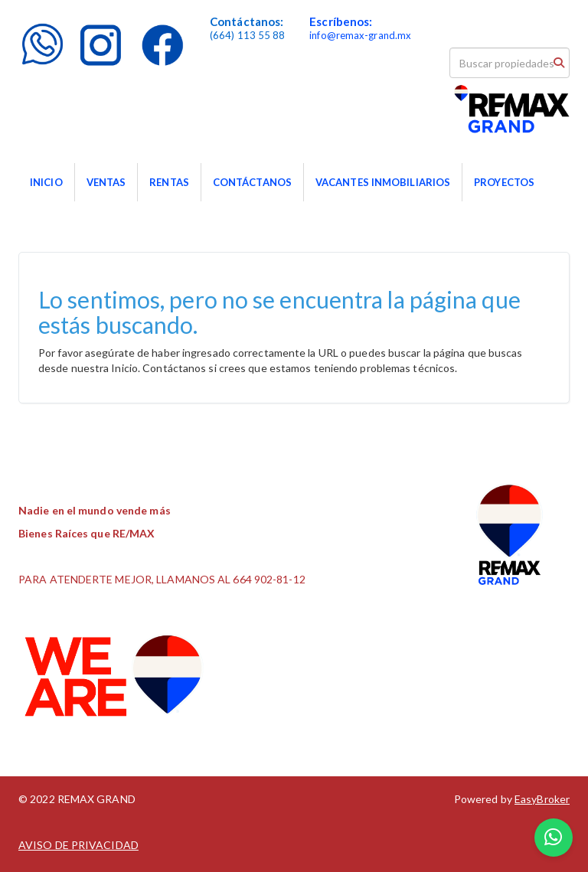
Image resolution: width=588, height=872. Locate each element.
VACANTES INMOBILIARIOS (383, 182)
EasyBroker (542, 799)
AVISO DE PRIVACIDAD (78, 845)
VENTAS (106, 182)
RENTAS (169, 182)
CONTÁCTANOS (252, 182)
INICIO (46, 182)
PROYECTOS (504, 182)
